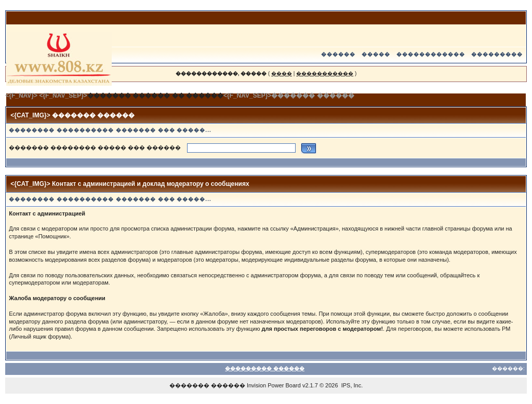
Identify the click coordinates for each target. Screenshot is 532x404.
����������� (325, 73)
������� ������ (207, 385)
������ (338, 54)
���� (282, 73)
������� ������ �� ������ (155, 96)
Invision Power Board (274, 385)
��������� (497, 54)
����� (376, 54)
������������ (431, 54)
